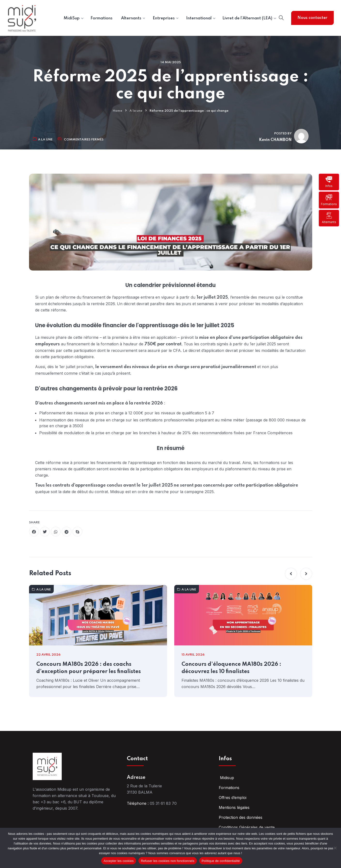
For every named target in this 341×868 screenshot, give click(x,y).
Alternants (329, 218)
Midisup (226, 778)
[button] (291, 574)
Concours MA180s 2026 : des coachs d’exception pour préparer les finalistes (89, 668)
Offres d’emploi (233, 798)
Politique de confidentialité (221, 861)
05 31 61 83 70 (163, 803)
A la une (136, 111)
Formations (329, 200)
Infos (329, 182)
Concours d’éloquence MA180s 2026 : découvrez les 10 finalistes (231, 668)
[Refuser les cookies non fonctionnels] (335, 848)
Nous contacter (312, 18)
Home (117, 111)
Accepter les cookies (119, 861)
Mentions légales (234, 807)
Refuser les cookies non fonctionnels (168, 861)
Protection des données (241, 817)
